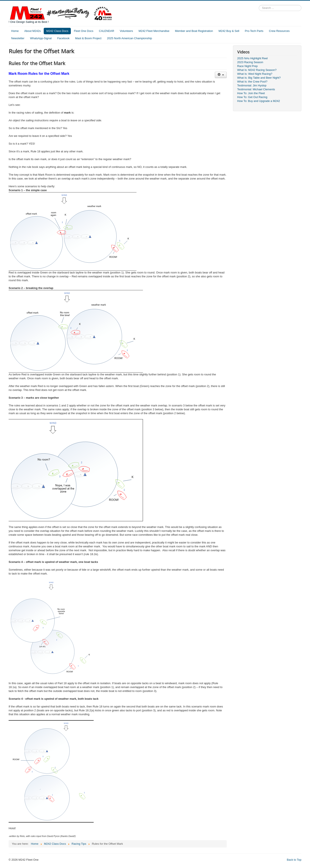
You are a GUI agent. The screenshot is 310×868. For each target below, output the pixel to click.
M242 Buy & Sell (229, 31)
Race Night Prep (247, 66)
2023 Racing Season (250, 62)
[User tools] (221, 75)
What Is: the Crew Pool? (252, 82)
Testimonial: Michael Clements (256, 89)
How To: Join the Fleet (251, 93)
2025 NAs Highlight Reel (253, 58)
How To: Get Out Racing (252, 97)
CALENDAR (107, 31)
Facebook (63, 38)
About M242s (33, 31)
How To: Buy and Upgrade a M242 (259, 101)
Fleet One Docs (84, 31)
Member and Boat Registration (194, 31)
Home (15, 31)
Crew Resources (279, 31)
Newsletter (18, 38)
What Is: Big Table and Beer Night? (259, 78)
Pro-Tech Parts (254, 31)
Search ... (259, 5)
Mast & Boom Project (88, 38)
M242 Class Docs (57, 31)
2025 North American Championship (129, 38)
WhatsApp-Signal (41, 38)
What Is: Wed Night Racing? (255, 74)
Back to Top (294, 860)
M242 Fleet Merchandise (154, 31)
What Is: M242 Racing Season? (257, 70)
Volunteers (126, 31)
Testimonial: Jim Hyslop (252, 85)
